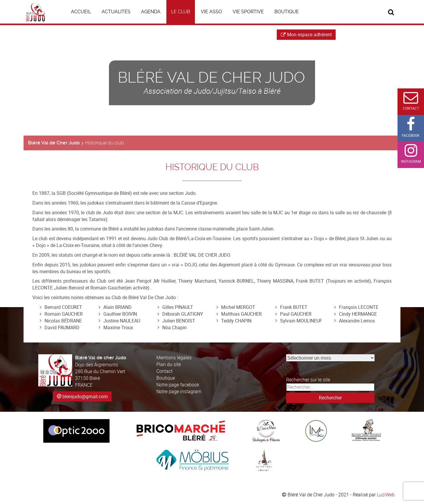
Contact (164, 371)
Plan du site (169, 364)
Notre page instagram (179, 391)
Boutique (166, 378)
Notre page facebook (178, 385)
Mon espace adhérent (306, 34)
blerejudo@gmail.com (85, 396)
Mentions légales (174, 358)
